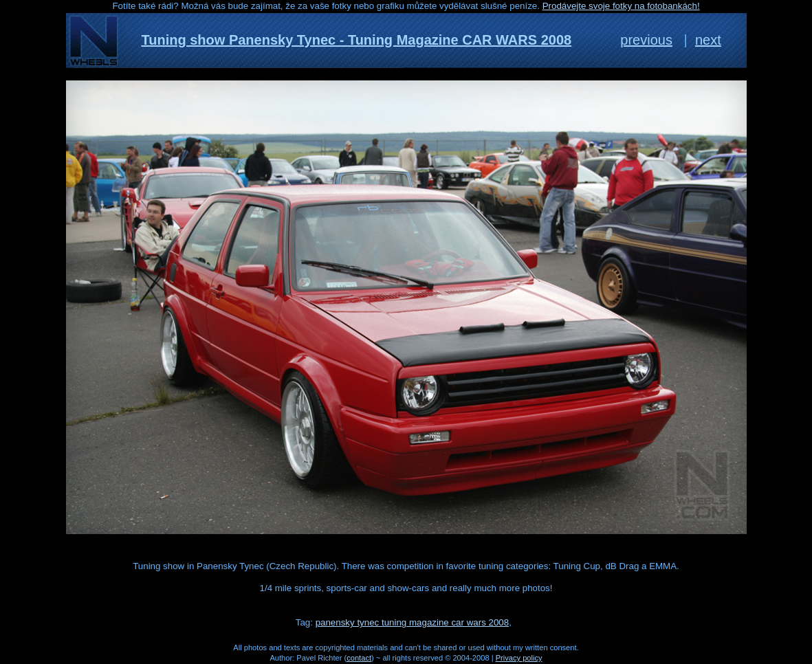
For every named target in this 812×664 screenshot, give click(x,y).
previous (646, 40)
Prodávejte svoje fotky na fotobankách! (621, 6)
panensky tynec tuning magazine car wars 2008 (413, 622)
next (708, 40)
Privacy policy (519, 658)
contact (359, 658)
